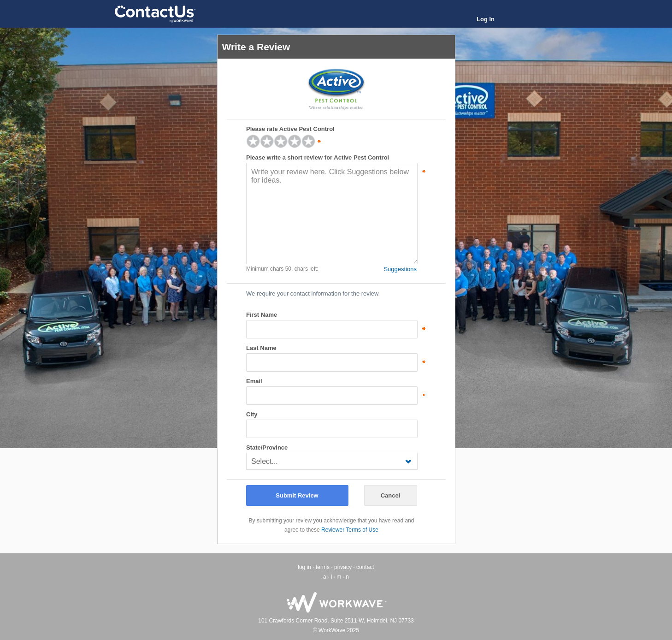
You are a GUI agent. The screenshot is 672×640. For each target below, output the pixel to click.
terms (323, 567)
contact (365, 567)
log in (304, 567)
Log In (486, 19)
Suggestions (400, 269)
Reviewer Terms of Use (350, 530)
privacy (343, 567)
